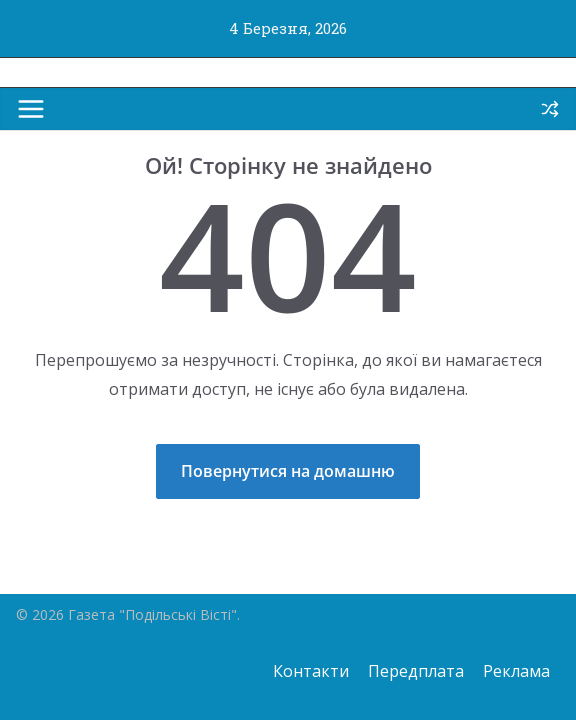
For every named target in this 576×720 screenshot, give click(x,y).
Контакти (311, 671)
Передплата (416, 671)
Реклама (516, 671)
